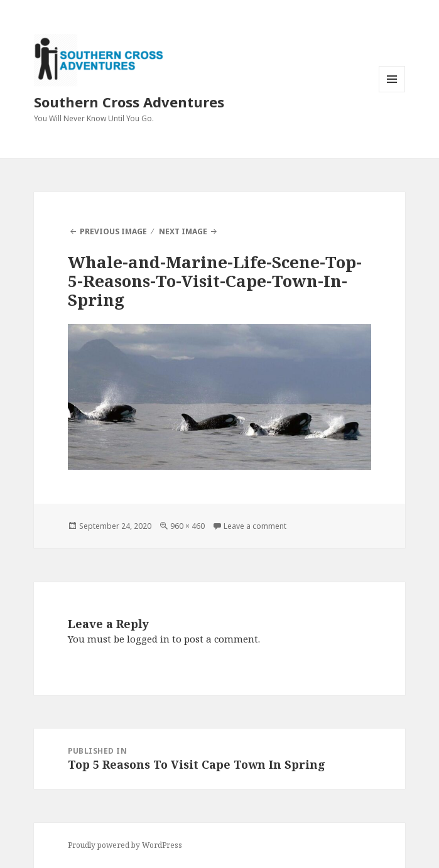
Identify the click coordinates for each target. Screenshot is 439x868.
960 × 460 (187, 526)
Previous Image (113, 231)
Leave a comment (255, 526)
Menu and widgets (392, 92)
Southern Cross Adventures (129, 102)
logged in (148, 639)
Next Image (183, 231)
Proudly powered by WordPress (125, 845)
